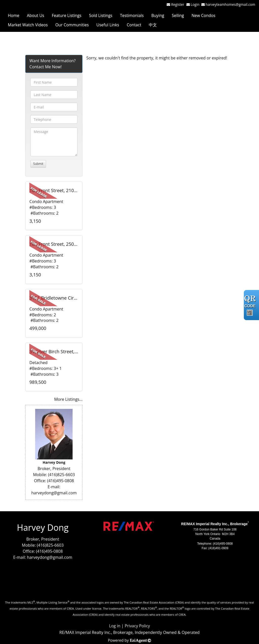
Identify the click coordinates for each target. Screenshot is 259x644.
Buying (158, 15)
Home (14, 15)
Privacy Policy (137, 626)
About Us (36, 15)
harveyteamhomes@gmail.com (230, 4)
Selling (178, 15)
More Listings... (68, 399)
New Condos (203, 15)
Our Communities (72, 25)
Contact (134, 25)
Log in (115, 626)
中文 (153, 25)
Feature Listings (67, 15)
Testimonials (132, 15)
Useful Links (108, 25)
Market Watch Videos (28, 25)
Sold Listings (101, 15)
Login (196, 4)
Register (178, 4)
